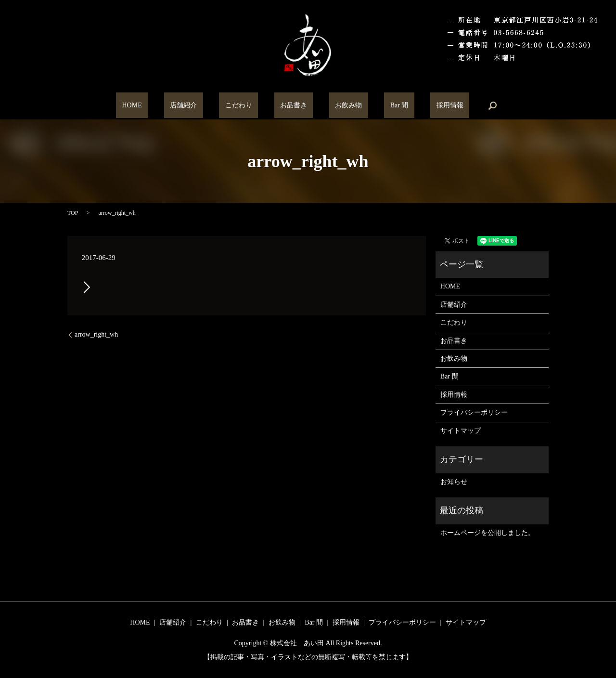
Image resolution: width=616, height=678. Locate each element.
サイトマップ (461, 431)
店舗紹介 (207, 106)
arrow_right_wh (96, 334)
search (451, 105)
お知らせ (454, 482)
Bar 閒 (375, 106)
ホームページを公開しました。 (488, 533)
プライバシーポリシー (474, 412)
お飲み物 (337, 106)
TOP (73, 213)
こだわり (250, 106)
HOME (168, 106)
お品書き (294, 106)
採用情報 (414, 106)
